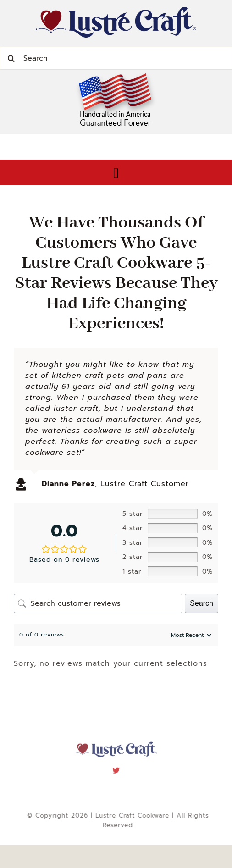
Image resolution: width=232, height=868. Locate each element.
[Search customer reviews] (98, 603)
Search (202, 603)
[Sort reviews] (190, 635)
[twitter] (116, 768)
